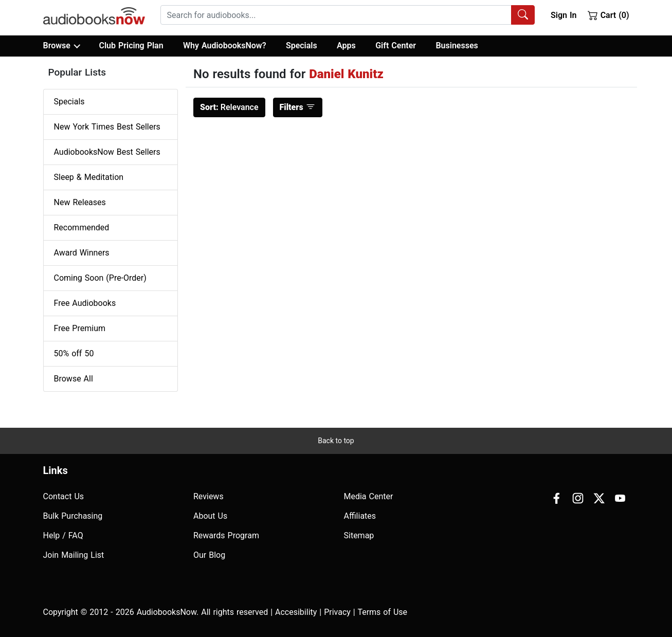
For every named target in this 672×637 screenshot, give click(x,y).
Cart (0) (609, 15)
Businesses (457, 45)
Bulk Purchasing (73, 516)
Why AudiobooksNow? (224, 45)
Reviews (208, 496)
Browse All (74, 379)
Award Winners (82, 253)
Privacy (337, 612)
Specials (302, 45)
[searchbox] (336, 15)
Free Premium (80, 328)
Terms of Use (382, 612)
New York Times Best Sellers (107, 127)
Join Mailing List (74, 555)
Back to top (336, 441)
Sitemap (359, 535)
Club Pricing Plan (131, 45)
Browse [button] (61, 46)
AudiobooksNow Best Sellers (107, 152)
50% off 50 (74, 353)
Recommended (82, 228)
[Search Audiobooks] (523, 15)
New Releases (80, 202)
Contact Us (64, 496)
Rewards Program (226, 535)
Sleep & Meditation (89, 177)
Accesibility (296, 612)
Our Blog (209, 555)
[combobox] (348, 15)
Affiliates (360, 516)
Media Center (369, 496)
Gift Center (396, 45)
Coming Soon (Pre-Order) (100, 278)
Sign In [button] (564, 15)
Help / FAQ (63, 535)
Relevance (229, 107)
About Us (210, 516)
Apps (346, 45)
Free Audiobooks (85, 303)
